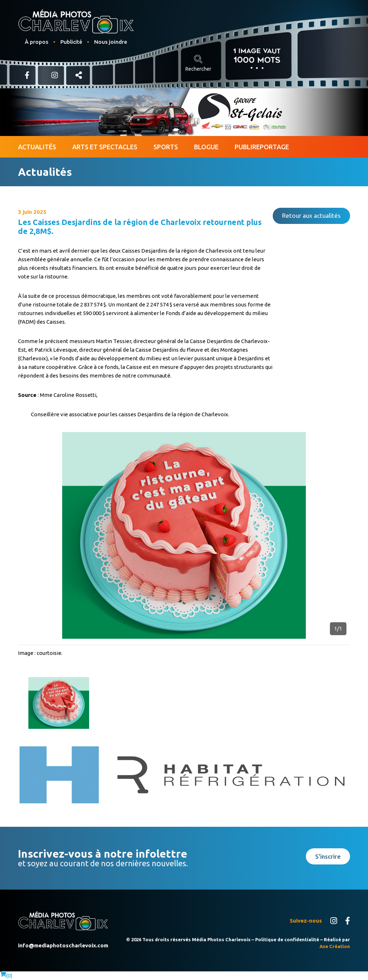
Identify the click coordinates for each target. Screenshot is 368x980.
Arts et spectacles (105, 147)
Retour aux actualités (311, 215)
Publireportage (262, 147)
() (6, 976)
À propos (36, 42)
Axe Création (335, 946)
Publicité (71, 42)
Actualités (37, 147)
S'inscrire (328, 856)
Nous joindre (111, 42)
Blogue (206, 147)
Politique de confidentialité (287, 939)
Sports (166, 147)
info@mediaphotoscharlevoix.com (63, 945)
